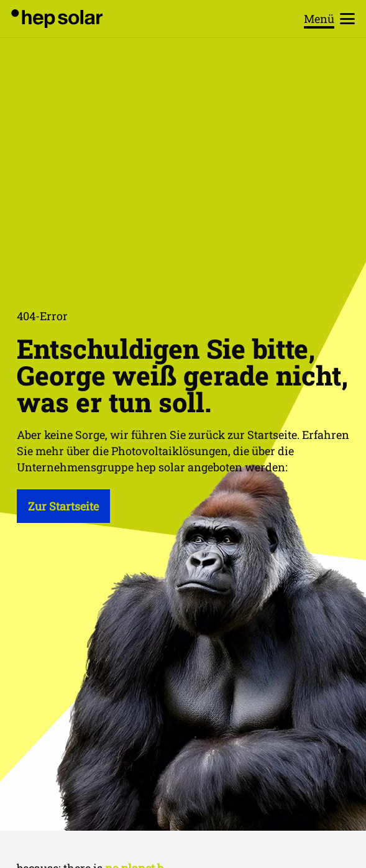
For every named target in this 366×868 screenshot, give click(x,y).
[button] (330, 19)
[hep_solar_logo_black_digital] (57, 19)
